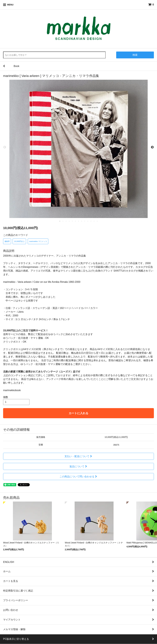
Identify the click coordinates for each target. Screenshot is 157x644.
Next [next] (152, 147)
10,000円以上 (19, 241)
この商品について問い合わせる (79, 477)
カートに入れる (78, 413)
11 (91, 221)
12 (94, 221)
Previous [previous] (5, 147)
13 (97, 221)
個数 (6, 397)
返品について (79, 466)
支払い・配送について (79, 456)
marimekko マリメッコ (38, 241)
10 (88, 221)
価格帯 (7, 241)
